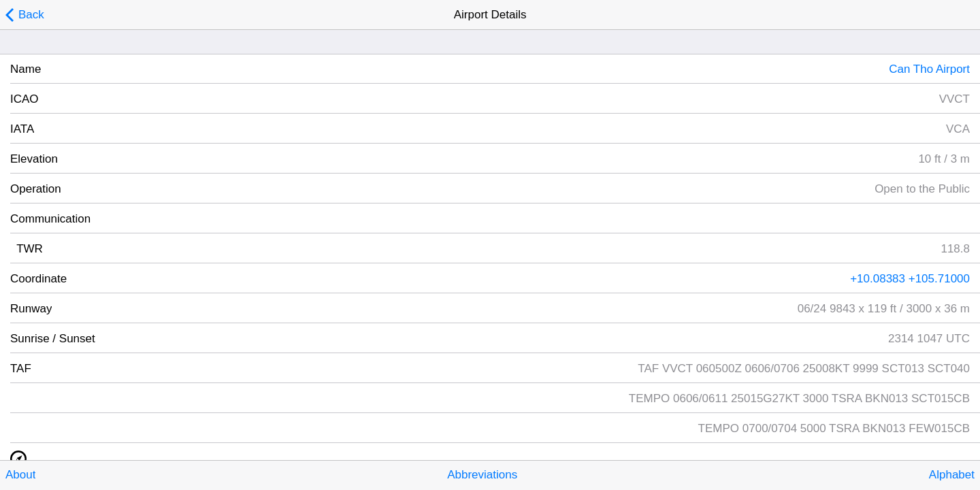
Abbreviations (482, 475)
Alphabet (952, 475)
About (20, 475)
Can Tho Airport (929, 69)
